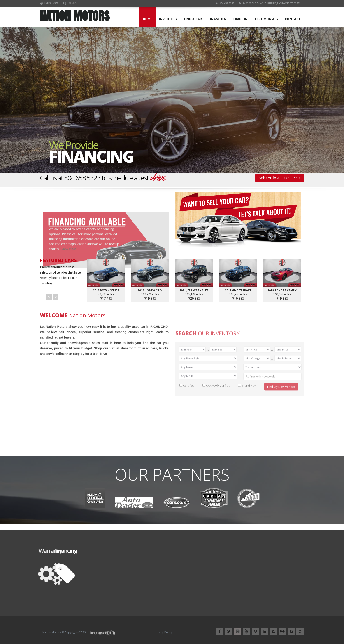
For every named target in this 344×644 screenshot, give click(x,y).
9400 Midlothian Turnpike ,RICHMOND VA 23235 (272, 3)
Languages (49, 3)
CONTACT (293, 19)
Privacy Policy (163, 632)
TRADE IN (240, 19)
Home (148, 19)
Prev (49, 297)
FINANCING (217, 19)
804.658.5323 (225, 3)
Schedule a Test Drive (280, 178)
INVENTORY (168, 19)
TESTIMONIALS (266, 19)
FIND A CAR (193, 19)
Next (56, 297)
